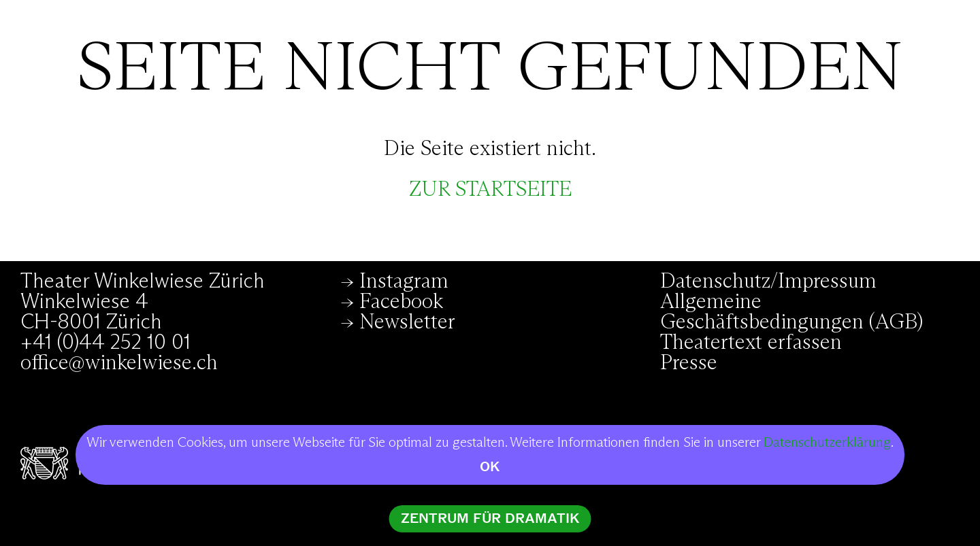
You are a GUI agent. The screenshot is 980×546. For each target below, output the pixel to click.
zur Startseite (490, 190)
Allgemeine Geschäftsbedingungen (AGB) (791, 312)
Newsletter (407, 322)
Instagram (404, 281)
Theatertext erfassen (751, 343)
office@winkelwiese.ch (119, 363)
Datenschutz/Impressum (768, 281)
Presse (689, 363)
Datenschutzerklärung (827, 443)
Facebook (401, 302)
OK (490, 467)
